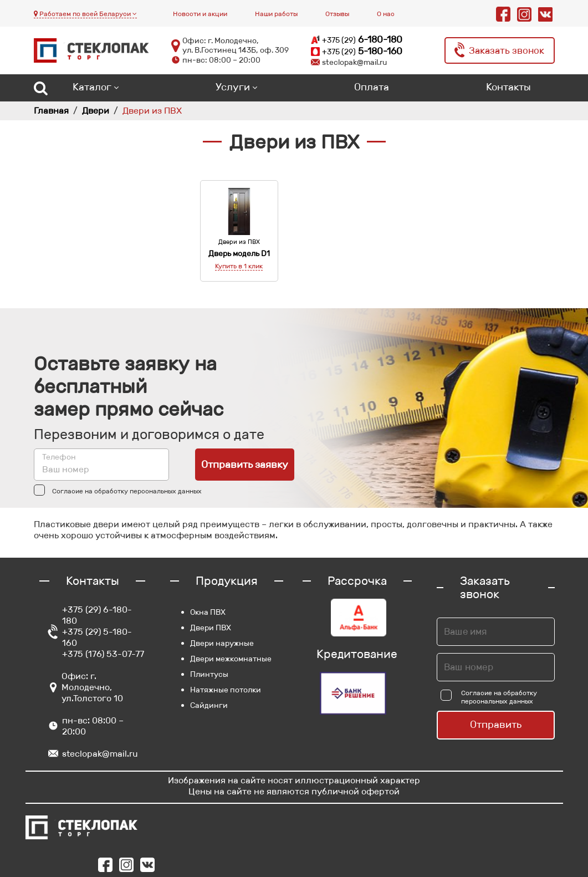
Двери (96, 111)
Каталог (92, 87)
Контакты (508, 87)
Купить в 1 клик (239, 266)
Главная (51, 111)
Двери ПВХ (211, 628)
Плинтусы (209, 674)
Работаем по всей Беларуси (85, 14)
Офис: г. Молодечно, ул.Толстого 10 (92, 687)
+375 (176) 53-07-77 (103, 654)
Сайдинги (209, 705)
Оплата (372, 87)
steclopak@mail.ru (100, 754)
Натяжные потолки (226, 690)
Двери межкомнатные (231, 659)
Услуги (233, 87)
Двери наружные (222, 643)
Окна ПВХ (208, 612)
